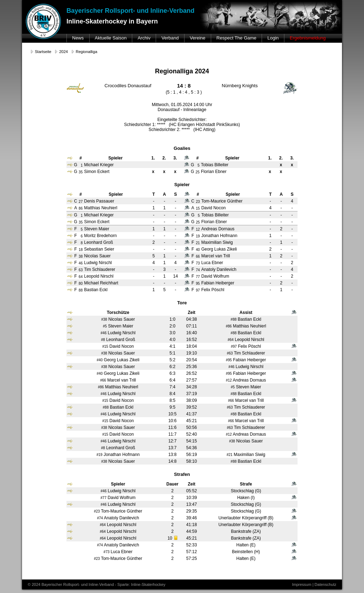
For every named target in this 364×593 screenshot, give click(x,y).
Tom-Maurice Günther (222, 201)
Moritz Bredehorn (100, 236)
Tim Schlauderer (100, 269)
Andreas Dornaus (218, 229)
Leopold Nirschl (99, 276)
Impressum (301, 584)
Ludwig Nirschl (98, 263)
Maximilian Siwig (217, 242)
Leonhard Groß (98, 242)
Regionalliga (87, 52)
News (78, 38)
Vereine (198, 38)
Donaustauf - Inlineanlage (182, 110)
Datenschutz (325, 584)
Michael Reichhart (101, 283)
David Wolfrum (215, 276)
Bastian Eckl (96, 290)
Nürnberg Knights (240, 86)
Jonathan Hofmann (219, 236)
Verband (170, 38)
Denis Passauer (99, 201)
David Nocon (213, 208)
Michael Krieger (99, 215)
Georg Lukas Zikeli (219, 249)
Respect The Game (236, 38)
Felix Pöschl (213, 290)
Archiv (144, 38)
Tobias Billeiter (215, 215)
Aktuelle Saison (111, 38)
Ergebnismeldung (308, 38)
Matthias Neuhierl (100, 208)
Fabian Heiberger (218, 283)
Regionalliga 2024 (182, 71)
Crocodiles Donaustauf (128, 86)
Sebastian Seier (99, 249)
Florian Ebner (214, 222)
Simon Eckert (97, 222)
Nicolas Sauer (97, 256)
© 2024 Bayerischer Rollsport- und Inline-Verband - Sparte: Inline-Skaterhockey (97, 584)
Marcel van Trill (216, 256)
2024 (63, 52)
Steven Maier (97, 229)
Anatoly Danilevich (219, 269)
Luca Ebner (212, 263)
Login (273, 38)
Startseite (43, 52)
